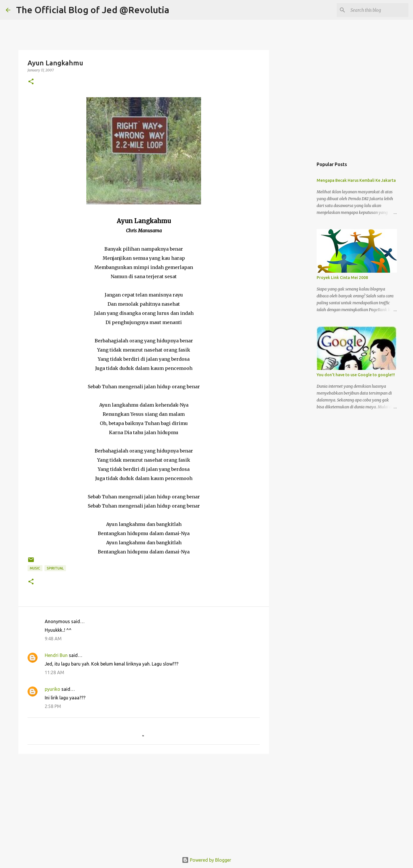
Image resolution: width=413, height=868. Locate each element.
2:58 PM (53, 706)
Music (35, 568)
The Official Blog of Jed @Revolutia (93, 10)
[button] (31, 82)
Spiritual (55, 568)
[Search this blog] (378, 10)
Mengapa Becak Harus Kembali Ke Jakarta (356, 180)
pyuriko (52, 689)
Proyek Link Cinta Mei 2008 (342, 278)
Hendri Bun (56, 655)
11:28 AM (54, 672)
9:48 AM (53, 639)
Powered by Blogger (206, 860)
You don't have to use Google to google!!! (356, 375)
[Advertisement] (144, 803)
